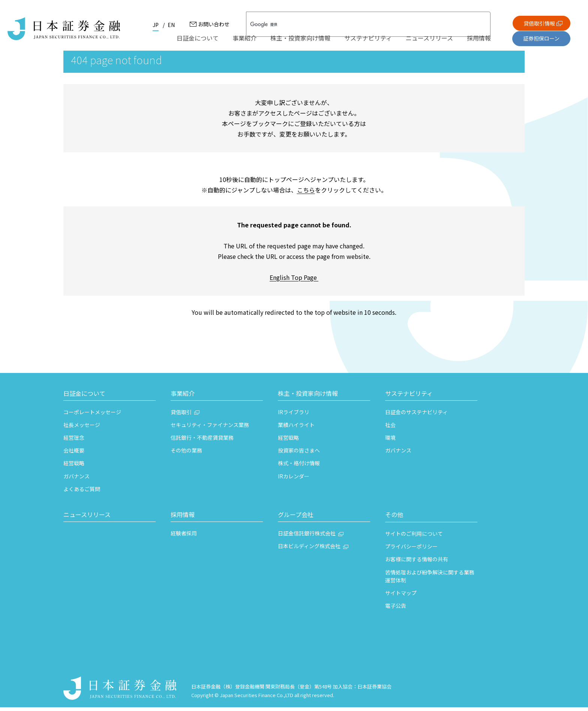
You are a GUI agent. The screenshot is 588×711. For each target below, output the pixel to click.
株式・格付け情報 (299, 467)
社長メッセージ (82, 428)
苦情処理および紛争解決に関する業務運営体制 (430, 580)
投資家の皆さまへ (299, 454)
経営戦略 (74, 467)
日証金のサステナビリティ (416, 416)
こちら (306, 194)
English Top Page (294, 281)
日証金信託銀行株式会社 (307, 537)
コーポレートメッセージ (92, 416)
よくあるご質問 (82, 493)
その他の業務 (186, 454)
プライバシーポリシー (411, 550)
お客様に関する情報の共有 (417, 563)
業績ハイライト (296, 428)
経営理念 (74, 441)
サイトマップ (401, 597)
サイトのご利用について (414, 537)
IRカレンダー (294, 480)
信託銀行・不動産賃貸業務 (202, 441)
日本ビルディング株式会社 (309, 550)
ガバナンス (76, 480)
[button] (109, 398)
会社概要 (74, 454)
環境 (390, 441)
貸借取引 (181, 416)
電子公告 (396, 609)
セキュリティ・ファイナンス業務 (210, 428)
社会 (390, 428)
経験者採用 (184, 537)
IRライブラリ (294, 416)
